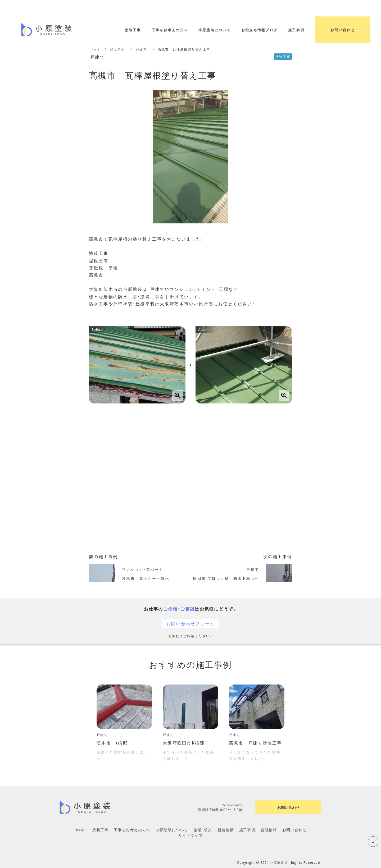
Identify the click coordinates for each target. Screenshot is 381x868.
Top (96, 49)
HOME (81, 830)
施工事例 (118, 49)
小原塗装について (172, 830)
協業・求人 (203, 830)
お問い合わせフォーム (191, 623)
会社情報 (269, 830)
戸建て (141, 49)
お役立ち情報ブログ (259, 30)
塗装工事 (100, 830)
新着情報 (226, 830)
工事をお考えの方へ (132, 830)
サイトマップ (190, 835)
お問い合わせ (294, 830)
